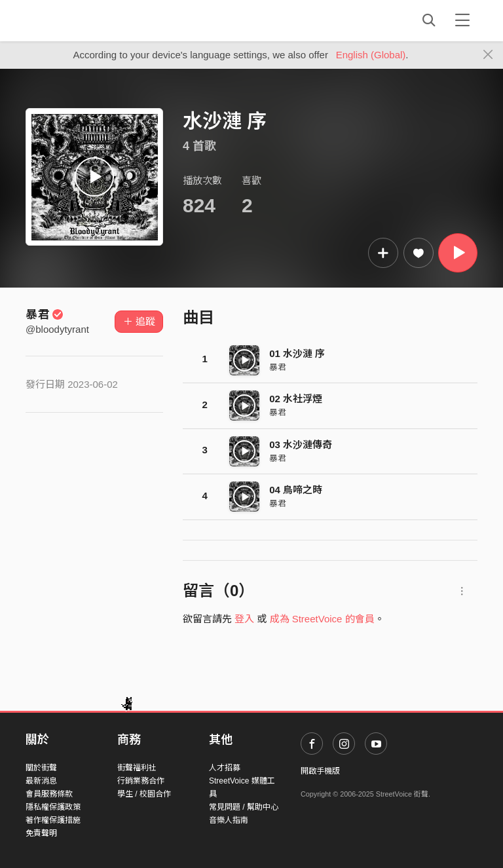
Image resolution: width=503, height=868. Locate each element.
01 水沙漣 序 (297, 353)
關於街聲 (41, 768)
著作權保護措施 (53, 820)
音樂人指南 (229, 820)
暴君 (45, 314)
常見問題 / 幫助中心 (244, 807)
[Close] (488, 55)
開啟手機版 (320, 771)
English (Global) (371, 55)
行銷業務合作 (141, 781)
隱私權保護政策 (53, 807)
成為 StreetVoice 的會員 (322, 619)
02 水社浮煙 (296, 399)
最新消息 (41, 781)
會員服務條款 (49, 794)
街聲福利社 (137, 768)
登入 (244, 619)
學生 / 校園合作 (144, 794)
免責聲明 (41, 833)
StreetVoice (80, 20)
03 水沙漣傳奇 (301, 444)
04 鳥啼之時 (296, 490)
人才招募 (225, 768)
